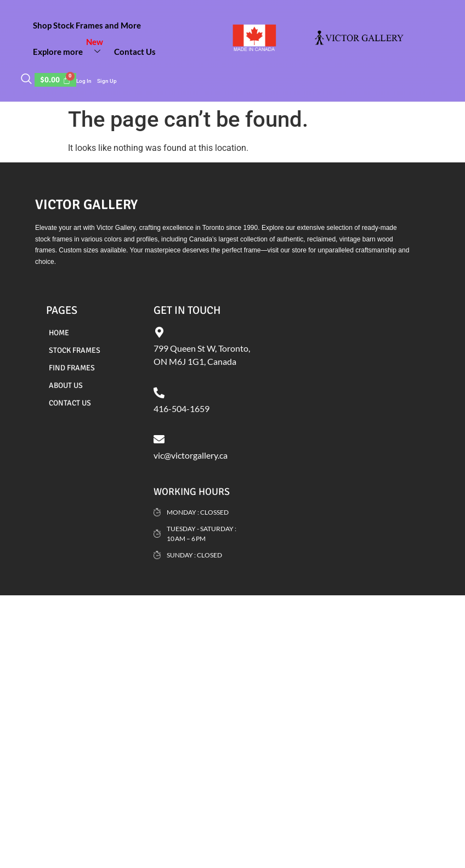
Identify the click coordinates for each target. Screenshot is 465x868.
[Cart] (55, 80)
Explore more (71, 47)
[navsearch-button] (26, 80)
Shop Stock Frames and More (87, 25)
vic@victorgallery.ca (191, 455)
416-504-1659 (182, 408)
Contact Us (135, 52)
